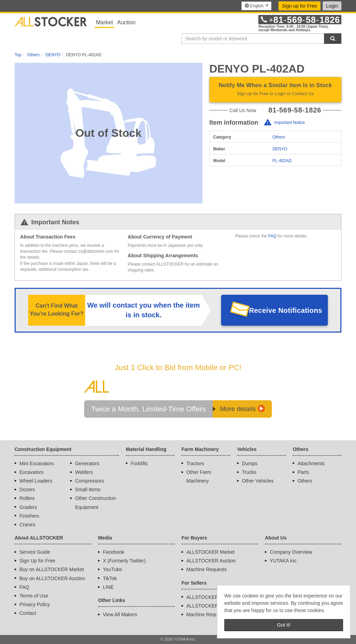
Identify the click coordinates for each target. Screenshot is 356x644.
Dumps (250, 463)
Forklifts (139, 463)
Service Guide (35, 552)
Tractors (195, 463)
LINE (108, 587)
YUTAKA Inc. (284, 561)
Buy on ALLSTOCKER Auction (52, 578)
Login (332, 6)
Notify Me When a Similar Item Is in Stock (275, 90)
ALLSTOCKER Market (211, 552)
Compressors (90, 481)
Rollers (27, 498)
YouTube (112, 569)
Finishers (29, 516)
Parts (303, 472)
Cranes (27, 525)
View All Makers (120, 614)
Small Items (88, 490)
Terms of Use (34, 596)
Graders (28, 507)
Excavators (31, 472)
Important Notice (290, 123)
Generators (87, 463)
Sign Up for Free (37, 561)
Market (104, 22)
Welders (84, 472)
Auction (126, 22)
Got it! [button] (284, 625)
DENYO (280, 149)
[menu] (256, 6)
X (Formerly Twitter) (124, 561)
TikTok (110, 578)
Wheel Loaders (36, 481)
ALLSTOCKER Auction (211, 561)
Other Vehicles (258, 481)
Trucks (249, 472)
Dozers (27, 490)
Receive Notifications (286, 310)
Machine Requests (207, 569)
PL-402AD (282, 161)
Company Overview (291, 552)
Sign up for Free (299, 6)
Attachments (311, 463)
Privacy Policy (35, 604)
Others (279, 137)
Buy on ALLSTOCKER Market (52, 569)
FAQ (272, 236)
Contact (28, 613)
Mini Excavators (37, 463)
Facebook (114, 552)
